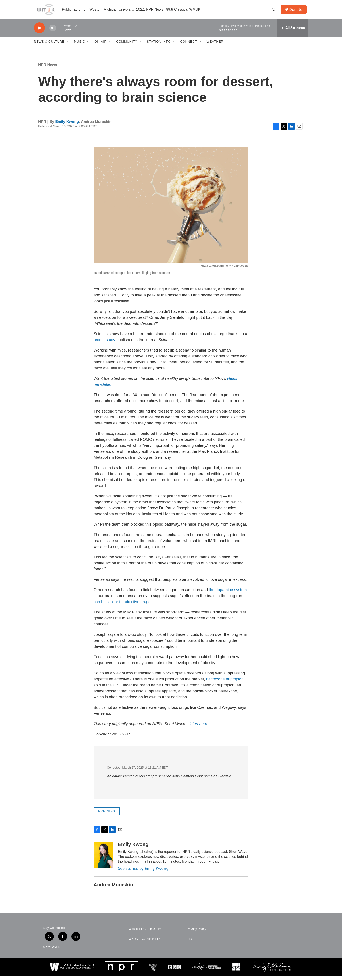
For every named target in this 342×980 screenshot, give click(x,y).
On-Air (101, 46)
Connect (189, 46)
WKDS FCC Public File (144, 943)
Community (127, 46)
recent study (104, 344)
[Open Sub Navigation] (68, 46)
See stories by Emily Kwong (143, 873)
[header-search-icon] (275, 12)
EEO (190, 943)
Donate (297, 12)
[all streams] (292, 32)
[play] (39, 32)
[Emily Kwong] (104, 859)
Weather (215, 46)
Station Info (159, 46)
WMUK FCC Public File (145, 933)
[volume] (53, 32)
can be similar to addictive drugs (122, 606)
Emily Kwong (67, 126)
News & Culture (49, 46)
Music (79, 46)
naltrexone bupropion (225, 683)
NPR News (48, 69)
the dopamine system (228, 594)
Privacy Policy (196, 933)
